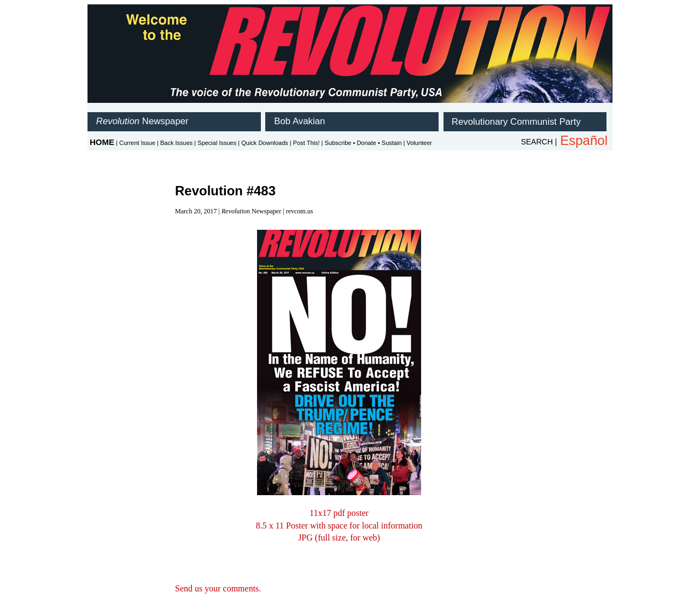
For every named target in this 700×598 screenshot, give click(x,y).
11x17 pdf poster (339, 513)
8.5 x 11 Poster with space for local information (339, 526)
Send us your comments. (218, 588)
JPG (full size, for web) (339, 538)
